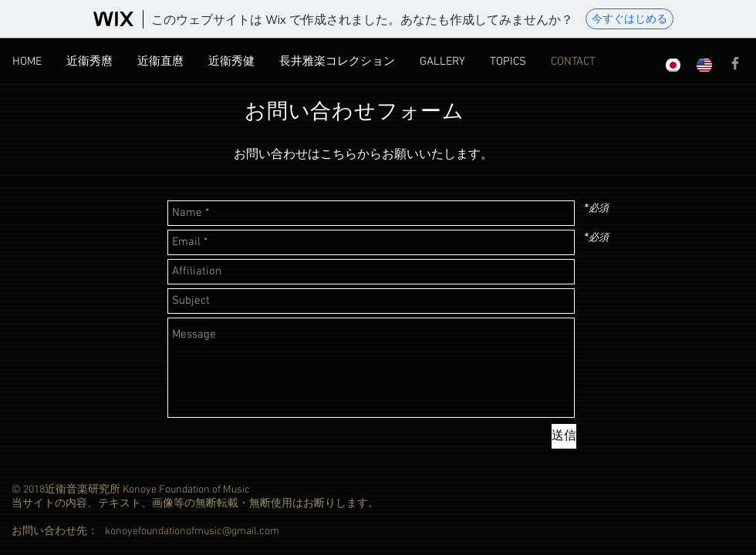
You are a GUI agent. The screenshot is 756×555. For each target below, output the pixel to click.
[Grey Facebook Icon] (735, 63)
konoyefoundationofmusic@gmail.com (192, 531)
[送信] (564, 436)
